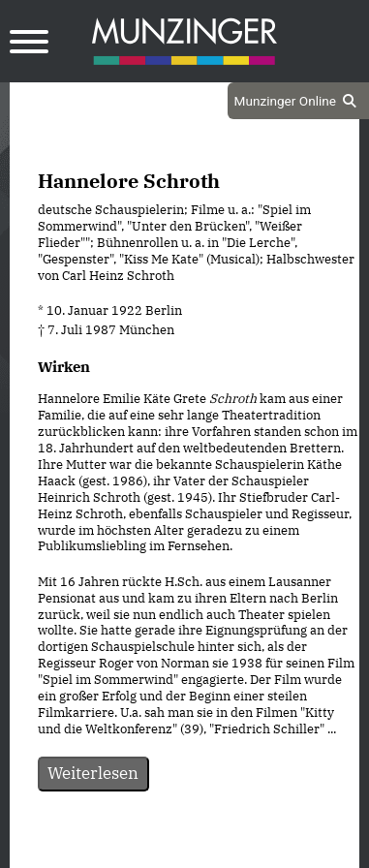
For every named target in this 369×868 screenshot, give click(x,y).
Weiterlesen (93, 773)
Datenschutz (136, 851)
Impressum (237, 851)
